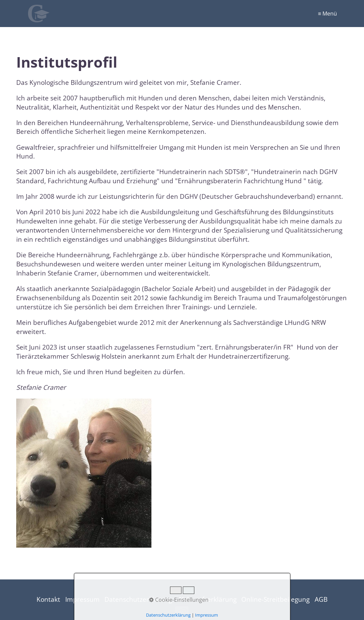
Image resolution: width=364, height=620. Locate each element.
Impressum (82, 599)
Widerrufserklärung (207, 599)
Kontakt (48, 599)
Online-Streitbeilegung (275, 599)
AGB (321, 599)
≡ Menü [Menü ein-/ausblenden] (327, 14)
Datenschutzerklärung (138, 599)
